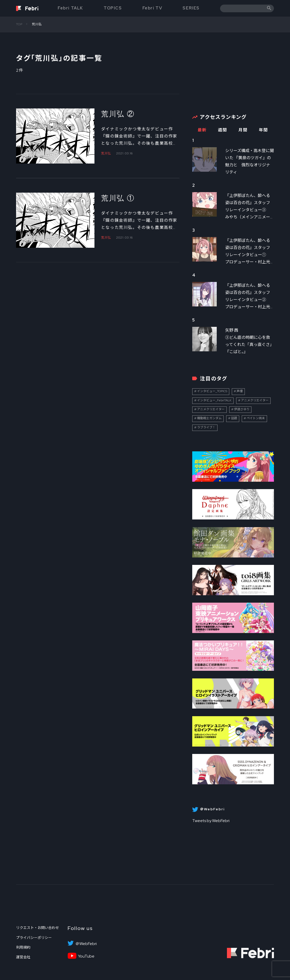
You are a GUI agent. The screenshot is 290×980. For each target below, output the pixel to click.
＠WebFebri (86, 944)
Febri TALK (70, 8)
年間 (263, 130)
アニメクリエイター (255, 400)
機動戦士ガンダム (209, 418)
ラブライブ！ (206, 427)
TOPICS (113, 8)
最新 (202, 130)
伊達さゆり (242, 409)
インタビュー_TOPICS (212, 391)
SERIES (191, 8)
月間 (243, 130)
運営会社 (23, 957)
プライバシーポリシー (34, 938)
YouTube (86, 956)
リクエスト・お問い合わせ (38, 928)
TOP (19, 24)
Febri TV (152, 8)
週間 (222, 130)
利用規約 (23, 947)
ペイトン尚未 (256, 418)
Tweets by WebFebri (211, 821)
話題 (234, 418)
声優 (240, 391)
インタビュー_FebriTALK (214, 400)
